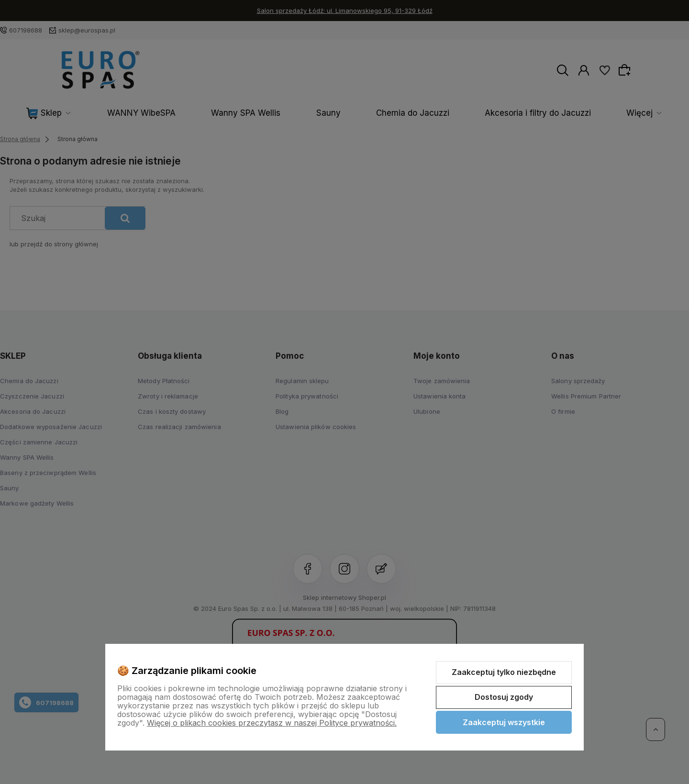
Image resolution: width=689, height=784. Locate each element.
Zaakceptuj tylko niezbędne (504, 672)
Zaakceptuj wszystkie (504, 722)
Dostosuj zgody (504, 697)
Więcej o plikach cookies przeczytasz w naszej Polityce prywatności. (272, 723)
